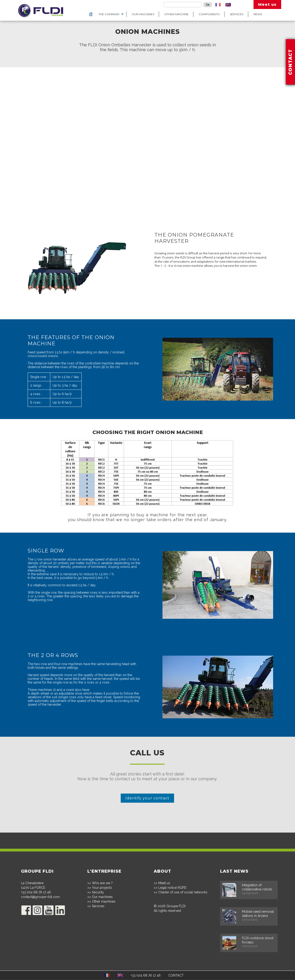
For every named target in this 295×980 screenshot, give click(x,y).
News (258, 14)
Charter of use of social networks (183, 892)
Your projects (102, 888)
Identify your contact (148, 798)
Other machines (104, 902)
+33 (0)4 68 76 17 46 (36, 892)
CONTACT (176, 975)
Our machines (143, 14)
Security (98, 892)
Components (209, 14)
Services (237, 14)
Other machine (176, 14)
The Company (109, 14)
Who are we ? (102, 883)
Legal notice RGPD (172, 888)
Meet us (267, 4)
